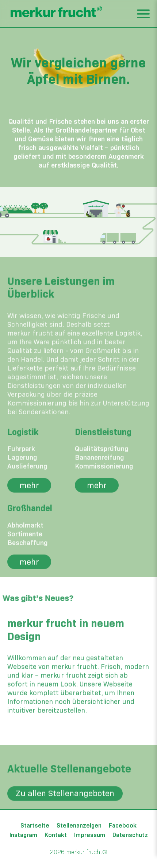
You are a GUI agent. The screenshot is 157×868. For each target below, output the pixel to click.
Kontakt (56, 835)
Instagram (23, 835)
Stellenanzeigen (79, 826)
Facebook (123, 826)
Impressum (90, 835)
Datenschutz (130, 835)
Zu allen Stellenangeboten (65, 806)
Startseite (35, 826)
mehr (29, 497)
